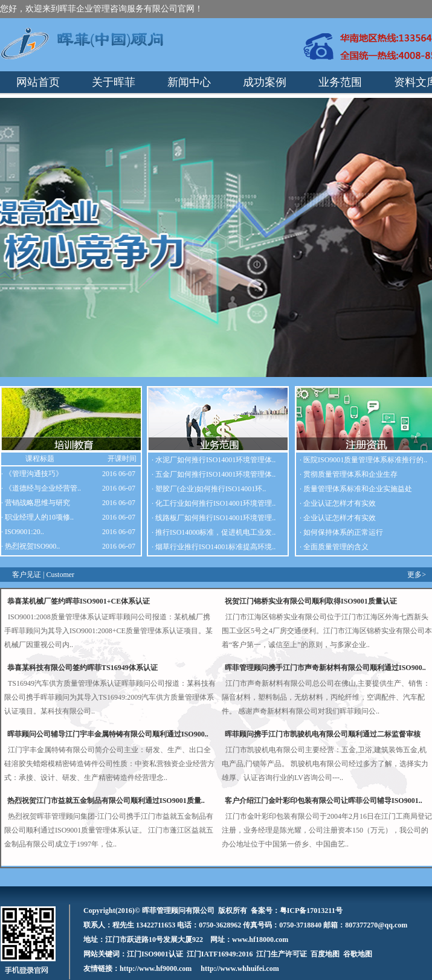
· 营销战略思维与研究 (36, 503)
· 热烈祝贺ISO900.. (31, 546)
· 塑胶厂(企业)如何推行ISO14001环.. (209, 489)
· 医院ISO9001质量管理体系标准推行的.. (363, 460)
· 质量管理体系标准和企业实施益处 (356, 489)
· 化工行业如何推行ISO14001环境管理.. (214, 503)
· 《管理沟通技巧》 (32, 474)
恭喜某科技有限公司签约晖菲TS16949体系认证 (82, 668)
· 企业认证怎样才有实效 (338, 503)
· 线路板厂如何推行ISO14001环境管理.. (214, 518)
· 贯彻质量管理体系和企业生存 (349, 474)
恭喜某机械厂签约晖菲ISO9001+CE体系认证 (79, 601)
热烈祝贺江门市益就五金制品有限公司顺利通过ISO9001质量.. (106, 801)
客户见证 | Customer (43, 575)
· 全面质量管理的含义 (334, 547)
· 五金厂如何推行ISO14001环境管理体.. (214, 474)
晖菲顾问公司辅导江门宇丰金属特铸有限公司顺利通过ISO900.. (108, 734)
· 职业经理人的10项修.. (37, 517)
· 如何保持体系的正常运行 (341, 532)
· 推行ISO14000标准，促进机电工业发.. (214, 532)
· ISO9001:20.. (23, 532)
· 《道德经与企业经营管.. (41, 488)
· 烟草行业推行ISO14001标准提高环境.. (214, 547)
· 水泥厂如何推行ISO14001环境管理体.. (214, 460)
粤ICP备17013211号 (311, 911)
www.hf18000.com (260, 940)
